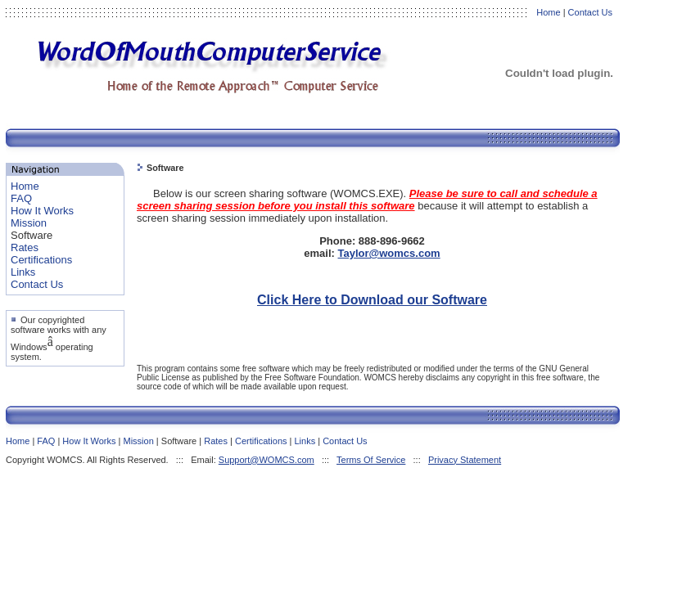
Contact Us (590, 12)
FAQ (21, 198)
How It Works (42, 211)
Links (23, 272)
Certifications (41, 260)
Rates (25, 247)
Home (548, 12)
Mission (29, 223)
